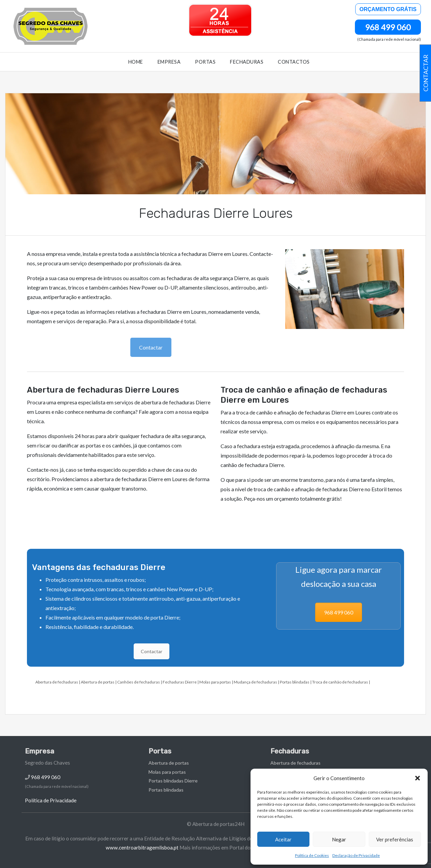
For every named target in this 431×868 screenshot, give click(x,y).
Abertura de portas (98, 682)
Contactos (294, 62)
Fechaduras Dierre (180, 682)
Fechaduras (247, 62)
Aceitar (283, 839)
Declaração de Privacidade (356, 855)
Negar (339, 839)
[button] (418, 778)
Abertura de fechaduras (57, 682)
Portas (205, 62)
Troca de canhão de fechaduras (340, 682)
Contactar (151, 347)
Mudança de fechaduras (255, 682)
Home (136, 62)
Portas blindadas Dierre (173, 781)
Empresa (169, 62)
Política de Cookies (312, 855)
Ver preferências (395, 839)
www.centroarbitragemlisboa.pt (142, 847)
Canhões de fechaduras (139, 682)
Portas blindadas (295, 682)
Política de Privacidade (51, 800)
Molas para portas (215, 682)
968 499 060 (388, 27)
